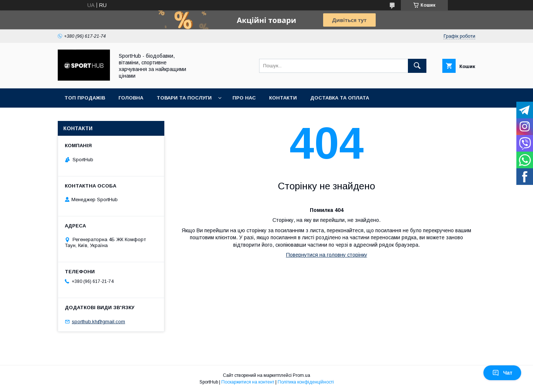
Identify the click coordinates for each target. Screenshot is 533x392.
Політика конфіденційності (306, 382)
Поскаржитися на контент (248, 382)
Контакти (283, 98)
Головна (131, 98)
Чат (502, 373)
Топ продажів (85, 98)
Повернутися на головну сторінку (327, 255)
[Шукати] (417, 66)
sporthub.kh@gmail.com (98, 322)
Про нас (244, 98)
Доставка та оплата (340, 98)
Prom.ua (301, 375)
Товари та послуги (184, 98)
